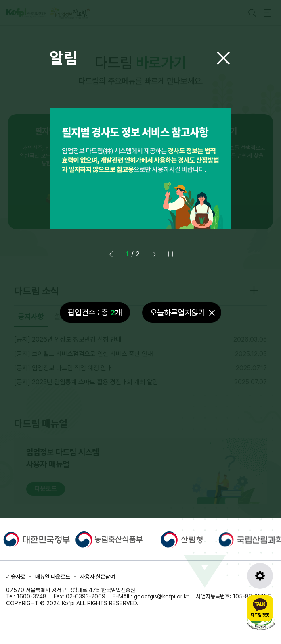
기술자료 (16, 577)
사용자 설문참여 (98, 577)
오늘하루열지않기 (178, 313)
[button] (154, 254)
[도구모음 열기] (260, 576)
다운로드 (46, 489)
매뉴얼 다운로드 (53, 577)
